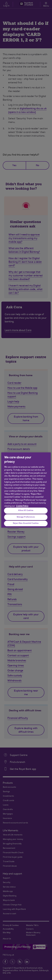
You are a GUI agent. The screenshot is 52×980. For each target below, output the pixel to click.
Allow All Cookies (26, 510)
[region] (26, 490)
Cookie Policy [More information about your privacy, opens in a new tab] (22, 506)
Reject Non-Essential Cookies (26, 523)
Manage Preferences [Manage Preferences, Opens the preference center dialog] (26, 517)
